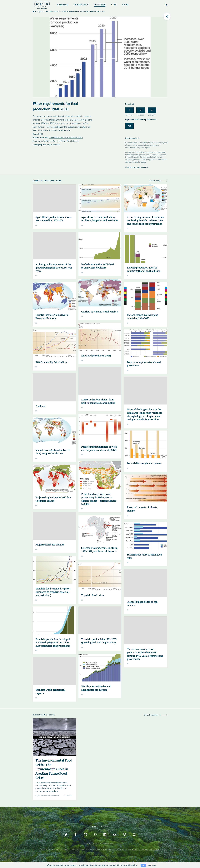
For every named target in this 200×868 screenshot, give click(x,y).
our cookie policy (129, 865)
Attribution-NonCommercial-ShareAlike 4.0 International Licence (131, 849)
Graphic (40, 12)
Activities (63, 5)
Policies (113, 844)
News (114, 5)
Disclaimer (105, 844)
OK (143, 865)
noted (65, 849)
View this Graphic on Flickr (137, 168)
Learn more (151, 865)
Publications (81, 5)
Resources (100, 5)
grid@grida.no (151, 160)
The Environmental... (53, 12)
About (125, 5)
